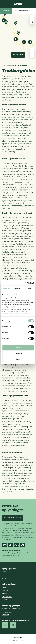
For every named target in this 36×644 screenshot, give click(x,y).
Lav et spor (6, 575)
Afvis (18, 359)
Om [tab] (30, 288)
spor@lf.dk (5, 614)
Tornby (4, 600)
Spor (3, 66)
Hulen (4, 587)
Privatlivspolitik (18, 641)
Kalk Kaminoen (7, 597)
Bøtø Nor (5, 590)
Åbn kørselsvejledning (12, 518)
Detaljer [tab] (18, 288)
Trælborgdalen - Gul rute (24, 11)
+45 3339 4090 (7, 612)
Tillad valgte (18, 353)
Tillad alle (18, 347)
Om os (4, 578)
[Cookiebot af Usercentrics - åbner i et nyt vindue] (26, 283)
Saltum (4, 593)
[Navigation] (4, 4)
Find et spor (11, 66)
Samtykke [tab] (6, 288)
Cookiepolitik (18, 637)
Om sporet (6, 11)
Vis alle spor (18, 55)
